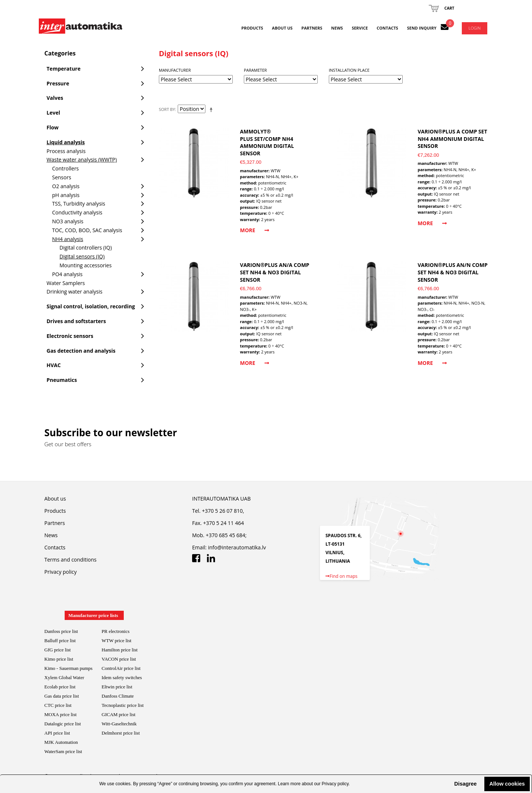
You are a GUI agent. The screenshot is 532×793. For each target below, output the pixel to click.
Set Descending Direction (212, 109)
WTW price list (117, 640)
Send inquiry (422, 28)
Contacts (388, 28)
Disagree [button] (465, 784)
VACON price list (119, 659)
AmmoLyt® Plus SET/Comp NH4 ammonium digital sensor (267, 142)
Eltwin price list (117, 687)
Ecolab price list (60, 687)
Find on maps (342, 576)
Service (360, 28)
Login (475, 28)
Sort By (167, 109)
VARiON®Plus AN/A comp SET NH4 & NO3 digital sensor (275, 272)
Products (252, 28)
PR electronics (115, 631)
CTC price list (58, 705)
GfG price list (57, 650)
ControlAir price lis (120, 668)
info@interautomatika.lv (237, 547)
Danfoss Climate (118, 696)
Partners (312, 28)
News (337, 28)
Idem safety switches (122, 677)
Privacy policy (335, 784)
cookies (123, 784)
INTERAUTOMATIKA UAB (221, 499)
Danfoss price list (61, 631)
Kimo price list (59, 659)
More (255, 230)
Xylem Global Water (64, 677)
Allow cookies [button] (507, 784)
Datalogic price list (63, 724)
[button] (448, 784)
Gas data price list (62, 696)
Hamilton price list (120, 650)
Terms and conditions (70, 560)
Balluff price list (60, 640)
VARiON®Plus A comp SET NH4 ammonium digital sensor (452, 139)
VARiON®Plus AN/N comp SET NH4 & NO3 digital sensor (452, 272)
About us (282, 28)
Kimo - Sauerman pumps (68, 668)
